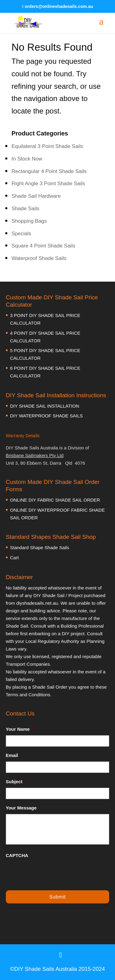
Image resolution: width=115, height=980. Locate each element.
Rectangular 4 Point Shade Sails (49, 171)
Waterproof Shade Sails (39, 258)
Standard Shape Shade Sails (40, 548)
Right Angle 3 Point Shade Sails (48, 184)
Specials (21, 234)
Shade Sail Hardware (36, 196)
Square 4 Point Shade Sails (44, 246)
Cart (14, 558)
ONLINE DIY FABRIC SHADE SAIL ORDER (55, 500)
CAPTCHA (17, 855)
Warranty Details (23, 436)
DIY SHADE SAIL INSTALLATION (45, 406)
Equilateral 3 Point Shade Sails (47, 146)
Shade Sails (26, 209)
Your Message (21, 808)
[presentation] (52, 874)
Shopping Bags (29, 221)
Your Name (20, 729)
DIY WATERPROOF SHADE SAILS (46, 416)
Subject (16, 782)
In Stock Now (27, 159)
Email (14, 755)
